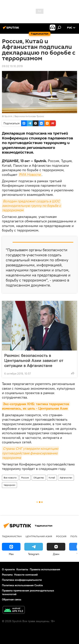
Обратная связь (12, 599)
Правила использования (45, 569)
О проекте (8, 569)
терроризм (9, 485)
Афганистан (66, 478)
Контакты (22, 569)
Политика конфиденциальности (22, 580)
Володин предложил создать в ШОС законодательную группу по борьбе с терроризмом (32, 206)
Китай (52, 478)
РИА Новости (30, 175)
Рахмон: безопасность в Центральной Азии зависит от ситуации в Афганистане (34, 360)
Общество (39, 478)
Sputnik (9, 116)
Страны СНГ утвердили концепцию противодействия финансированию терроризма (30, 453)
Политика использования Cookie (22, 585)
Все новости (10, 478)
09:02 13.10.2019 (12, 66)
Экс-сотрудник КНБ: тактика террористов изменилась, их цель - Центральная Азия (36, 406)
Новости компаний (26, 575)
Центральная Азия (39, 536)
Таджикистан (12, 536)
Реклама (7, 575)
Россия (25, 478)
